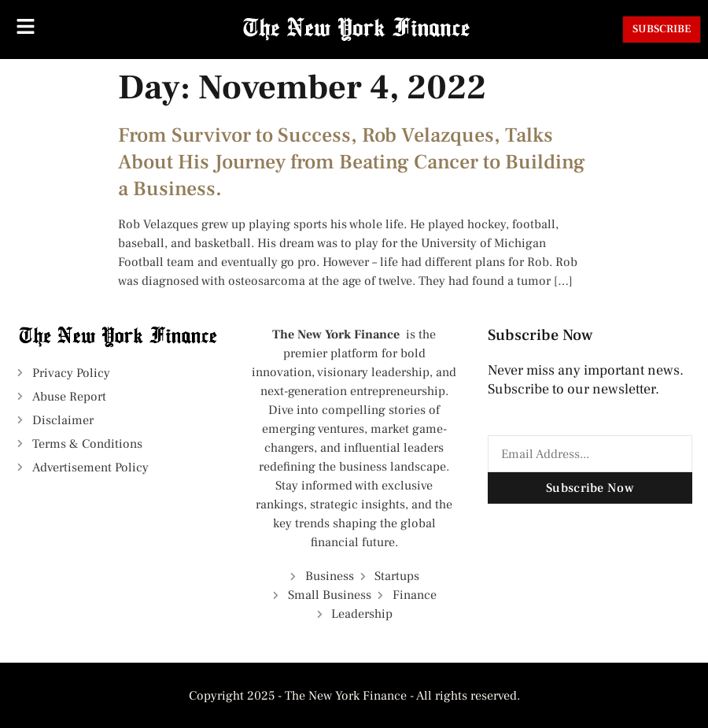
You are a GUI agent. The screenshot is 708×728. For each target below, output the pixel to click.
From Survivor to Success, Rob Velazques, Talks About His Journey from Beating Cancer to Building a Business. (352, 162)
